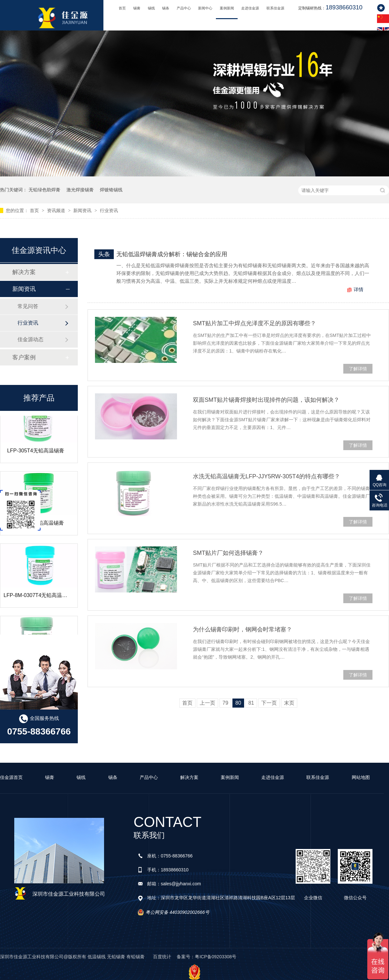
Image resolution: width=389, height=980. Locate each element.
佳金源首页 (11, 777)
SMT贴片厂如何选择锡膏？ (228, 553)
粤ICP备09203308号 (216, 957)
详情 (359, 289)
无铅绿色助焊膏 (44, 190)
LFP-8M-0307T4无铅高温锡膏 (38, 597)
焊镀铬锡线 (111, 190)
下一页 (269, 703)
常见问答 (28, 306)
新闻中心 (205, 8)
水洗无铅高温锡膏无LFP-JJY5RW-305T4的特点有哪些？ (266, 476)
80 (238, 703)
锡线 (151, 8)
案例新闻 (227, 8)
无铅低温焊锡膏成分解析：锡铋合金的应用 (172, 254)
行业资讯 (109, 210)
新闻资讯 (83, 210)
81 (251, 703)
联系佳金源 (275, 8)
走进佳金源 (250, 8)
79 (225, 703)
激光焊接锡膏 (80, 190)
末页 (289, 703)
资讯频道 (57, 210)
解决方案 (24, 272)
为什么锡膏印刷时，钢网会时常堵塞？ (242, 629)
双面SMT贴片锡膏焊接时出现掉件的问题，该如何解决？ (266, 400)
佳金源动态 (30, 339)
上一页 (207, 703)
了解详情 (358, 369)
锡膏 (137, 8)
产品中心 (184, 8)
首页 (122, 8)
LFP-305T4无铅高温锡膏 (36, 453)
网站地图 (361, 777)
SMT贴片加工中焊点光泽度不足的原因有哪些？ (254, 323)
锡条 (166, 8)
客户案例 (24, 357)
